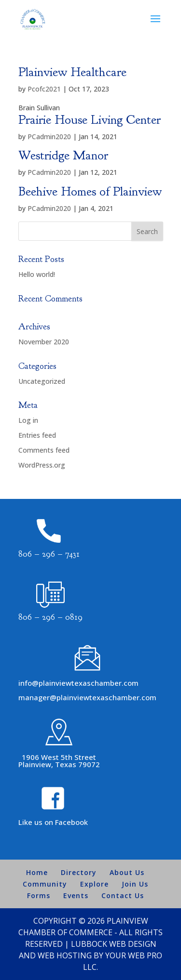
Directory (79, 872)
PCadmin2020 (49, 137)
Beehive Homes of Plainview (90, 191)
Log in (28, 420)
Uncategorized (42, 381)
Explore (94, 884)
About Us (127, 872)
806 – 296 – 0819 (50, 617)
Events (76, 895)
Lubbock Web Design (114, 944)
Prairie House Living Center (90, 120)
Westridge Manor (63, 155)
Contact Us (123, 895)
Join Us (135, 884)
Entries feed (37, 435)
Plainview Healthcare (72, 72)
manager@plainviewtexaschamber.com (87, 697)
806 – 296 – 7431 (49, 554)
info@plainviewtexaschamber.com (78, 683)
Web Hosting (65, 955)
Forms (39, 895)
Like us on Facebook (53, 822)
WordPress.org (42, 465)
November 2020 (44, 342)
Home (37, 872)
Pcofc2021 (44, 89)
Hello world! (37, 274)
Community (45, 884)
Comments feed (44, 450)
